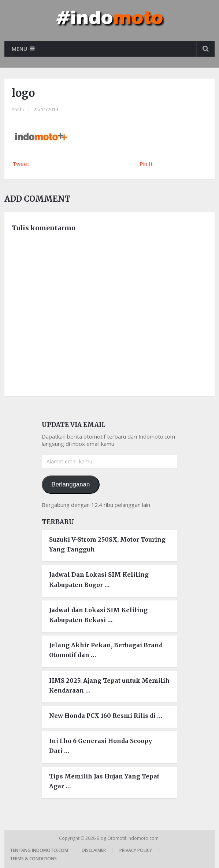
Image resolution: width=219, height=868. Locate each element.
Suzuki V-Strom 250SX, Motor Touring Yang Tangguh (107, 544)
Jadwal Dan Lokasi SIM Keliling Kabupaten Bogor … (99, 579)
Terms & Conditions (33, 859)
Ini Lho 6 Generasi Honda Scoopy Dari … (101, 746)
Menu (19, 49)
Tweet (21, 164)
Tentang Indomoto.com (39, 850)
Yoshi (18, 109)
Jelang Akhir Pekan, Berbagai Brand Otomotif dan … (106, 650)
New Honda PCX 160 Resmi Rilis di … (106, 716)
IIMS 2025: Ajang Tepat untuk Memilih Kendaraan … (109, 685)
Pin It (146, 164)
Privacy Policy (136, 850)
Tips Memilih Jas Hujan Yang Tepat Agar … (104, 781)
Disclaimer (94, 850)
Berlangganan (70, 484)
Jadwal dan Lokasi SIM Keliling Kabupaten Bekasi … (98, 615)
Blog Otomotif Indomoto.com (128, 838)
